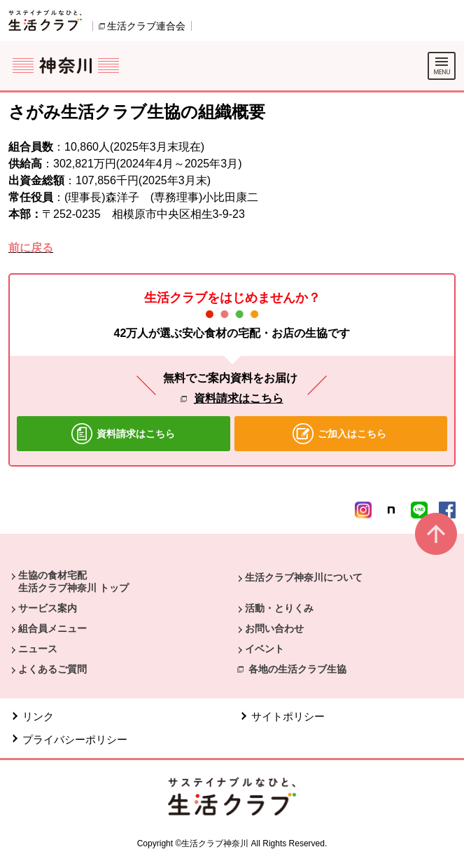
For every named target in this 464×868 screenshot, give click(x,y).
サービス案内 (48, 608)
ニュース (38, 649)
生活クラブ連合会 (146, 26)
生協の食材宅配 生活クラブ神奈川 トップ (73, 581)
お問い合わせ (274, 628)
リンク (38, 716)
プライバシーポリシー (75, 739)
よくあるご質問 (52, 669)
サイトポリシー (288, 716)
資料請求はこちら (239, 398)
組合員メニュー (52, 628)
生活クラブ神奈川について (304, 577)
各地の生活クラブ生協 (297, 669)
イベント (265, 649)
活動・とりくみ (279, 608)
